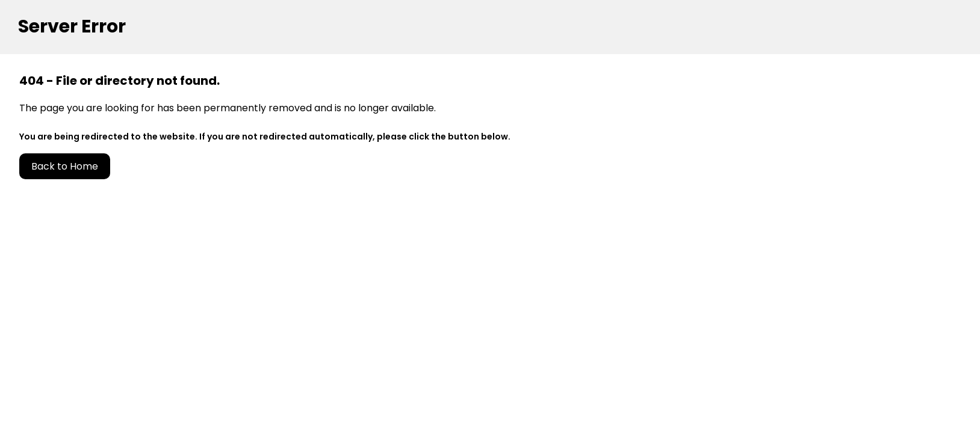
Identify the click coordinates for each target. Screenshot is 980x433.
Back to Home (65, 166)
